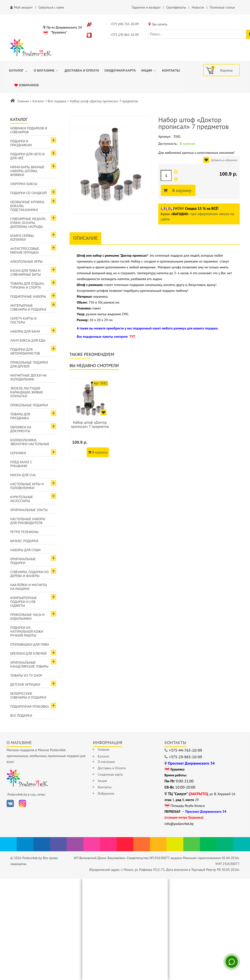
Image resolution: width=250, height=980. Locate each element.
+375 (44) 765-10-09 (125, 24)
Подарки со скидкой (28, 193)
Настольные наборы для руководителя (28, 521)
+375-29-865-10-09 (186, 757)
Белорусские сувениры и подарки (28, 695)
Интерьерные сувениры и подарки (28, 307)
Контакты (105, 787)
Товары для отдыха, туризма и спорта (27, 285)
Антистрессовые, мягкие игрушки (25, 251)
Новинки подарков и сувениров (29, 130)
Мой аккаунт (23, 7)
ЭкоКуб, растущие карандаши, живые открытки (27, 392)
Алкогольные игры (26, 262)
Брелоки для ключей (28, 653)
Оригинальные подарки (23, 561)
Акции (102, 781)
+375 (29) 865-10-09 (125, 35)
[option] (90, 419)
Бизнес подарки (24, 541)
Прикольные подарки (29, 405)
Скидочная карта (110, 774)
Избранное (106, 793)
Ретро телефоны (24, 532)
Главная (23, 101)
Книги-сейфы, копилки (22, 238)
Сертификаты (176, 7)
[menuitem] (19, 71)
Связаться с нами (51, 7)
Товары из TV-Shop (26, 675)
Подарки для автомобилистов (25, 351)
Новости (198, 7)
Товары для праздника (20, 416)
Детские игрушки (25, 685)
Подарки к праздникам (21, 143)
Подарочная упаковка (30, 706)
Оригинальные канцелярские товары (29, 664)
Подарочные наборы (28, 296)
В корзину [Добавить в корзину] (181, 190)
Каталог (38, 101)
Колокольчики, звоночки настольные (30, 442)
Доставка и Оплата (112, 768)
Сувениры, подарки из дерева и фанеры (29, 574)
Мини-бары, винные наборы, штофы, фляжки (27, 171)
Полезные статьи (222, 7)
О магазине (106, 762)
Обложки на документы (21, 429)
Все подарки (57, 101)
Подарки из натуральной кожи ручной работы (27, 632)
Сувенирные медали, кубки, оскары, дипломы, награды (28, 223)
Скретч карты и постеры (23, 320)
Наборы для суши (25, 550)
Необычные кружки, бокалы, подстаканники (27, 206)
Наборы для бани (25, 331)
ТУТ (132, 337)
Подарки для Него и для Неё (27, 156)
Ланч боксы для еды (28, 340)
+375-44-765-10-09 (186, 750)
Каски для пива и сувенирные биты (26, 273)
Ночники (18, 453)
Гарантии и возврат (146, 7)
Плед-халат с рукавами (21, 464)
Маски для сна (23, 475)
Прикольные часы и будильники (27, 617)
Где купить (160, 24)
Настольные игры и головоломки (27, 486)
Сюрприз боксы (24, 184)
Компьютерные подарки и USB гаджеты (24, 602)
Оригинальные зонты (29, 510)
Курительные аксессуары (22, 499)
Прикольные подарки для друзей (29, 364)
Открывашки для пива (30, 644)
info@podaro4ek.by (179, 824)
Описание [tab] (86, 238)
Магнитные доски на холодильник (28, 377)
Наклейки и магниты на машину (29, 587)
